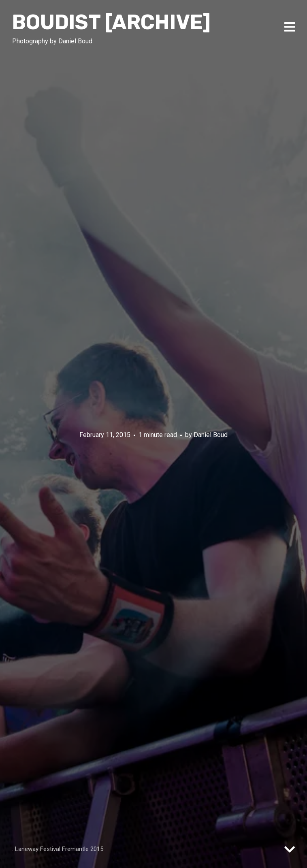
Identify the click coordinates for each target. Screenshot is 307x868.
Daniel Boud (211, 434)
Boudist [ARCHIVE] (111, 22)
